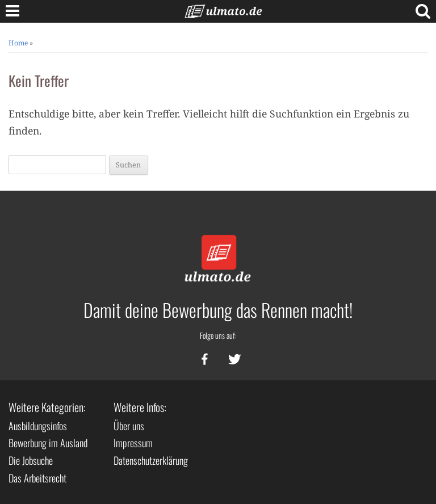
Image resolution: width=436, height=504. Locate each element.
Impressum (133, 443)
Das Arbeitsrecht (37, 478)
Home (18, 43)
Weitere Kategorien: (47, 407)
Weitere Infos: (140, 407)
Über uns (129, 426)
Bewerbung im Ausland (48, 443)
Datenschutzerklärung (151, 460)
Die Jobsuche (31, 460)
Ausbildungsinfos (38, 426)
